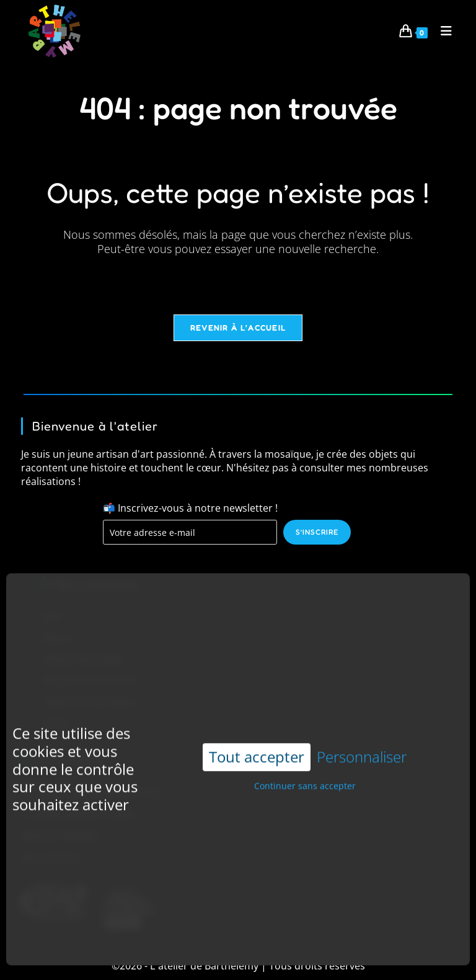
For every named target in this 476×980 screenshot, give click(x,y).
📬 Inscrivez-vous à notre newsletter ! (190, 508)
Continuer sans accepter (305, 764)
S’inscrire (317, 532)
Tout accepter (257, 735)
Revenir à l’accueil (238, 327)
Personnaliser (362, 735)
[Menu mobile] (442, 31)
